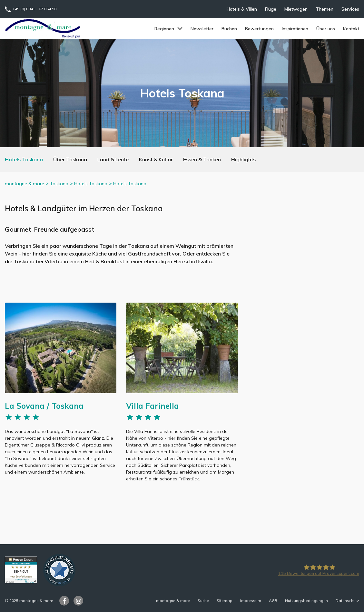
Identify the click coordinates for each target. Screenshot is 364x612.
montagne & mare (25, 184)
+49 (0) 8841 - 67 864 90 (34, 9)
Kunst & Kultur (156, 159)
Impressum (251, 601)
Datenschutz (347, 601)
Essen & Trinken (202, 159)
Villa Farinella (152, 406)
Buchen (229, 29)
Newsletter (202, 29)
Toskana (59, 184)
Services (350, 9)
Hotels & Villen (242, 9)
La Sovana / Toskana (44, 406)
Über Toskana (70, 159)
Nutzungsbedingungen (306, 601)
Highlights (243, 159)
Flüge (271, 9)
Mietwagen (296, 9)
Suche (203, 601)
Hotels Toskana (24, 159)
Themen (325, 9)
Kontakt (351, 29)
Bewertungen (259, 29)
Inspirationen (295, 29)
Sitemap (225, 601)
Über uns (326, 29)
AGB (273, 601)
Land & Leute (113, 159)
